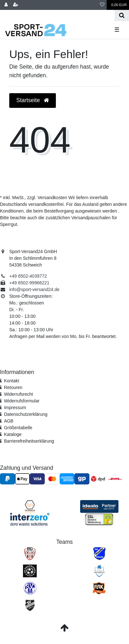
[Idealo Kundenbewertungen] (99, 506)
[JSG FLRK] (99, 588)
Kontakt (11, 381)
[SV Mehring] (30, 588)
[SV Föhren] (30, 605)
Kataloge (13, 434)
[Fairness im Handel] (30, 506)
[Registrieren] (16, 5)
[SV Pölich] (30, 571)
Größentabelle (18, 428)
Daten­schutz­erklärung (26, 414)
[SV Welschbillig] (99, 571)
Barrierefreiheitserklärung (29, 441)
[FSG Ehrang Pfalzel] (30, 553)
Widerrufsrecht (18, 394)
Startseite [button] (33, 100)
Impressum (15, 408)
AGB (9, 421)
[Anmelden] (6, 5)
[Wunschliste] (102, 5)
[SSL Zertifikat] (99, 519)
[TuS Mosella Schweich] (99, 553)
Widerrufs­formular (22, 401)
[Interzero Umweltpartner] (30, 519)
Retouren (13, 387)
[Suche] (122, 15)
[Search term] (57, 15)
